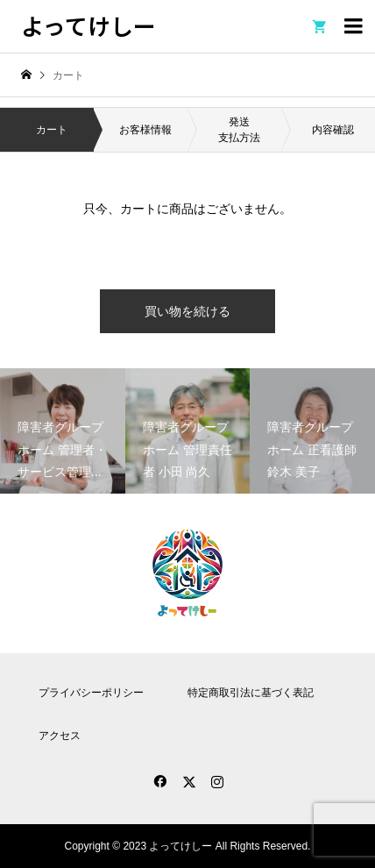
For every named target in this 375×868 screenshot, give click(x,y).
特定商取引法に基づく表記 (251, 693)
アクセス (60, 736)
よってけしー (88, 25)
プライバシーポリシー (91, 693)
